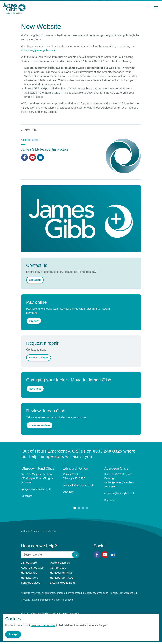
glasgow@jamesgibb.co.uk (36, 489)
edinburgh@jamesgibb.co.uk (78, 485)
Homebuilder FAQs (62, 578)
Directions (27, 496)
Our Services (58, 568)
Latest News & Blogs (63, 583)
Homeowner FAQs (61, 573)
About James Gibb (32, 568)
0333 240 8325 (107, 451)
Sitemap (75, 614)
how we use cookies (43, 626)
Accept (13, 635)
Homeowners (29, 573)
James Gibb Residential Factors (45, 149)
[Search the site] (50, 555)
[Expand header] (157, 8)
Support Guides (31, 583)
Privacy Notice (61, 614)
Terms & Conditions (41, 614)
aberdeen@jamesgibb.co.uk (120, 493)
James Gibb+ (29, 563)
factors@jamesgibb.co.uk (40, 50)
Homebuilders (30, 578)
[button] (76, 555)
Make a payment (60, 563)
